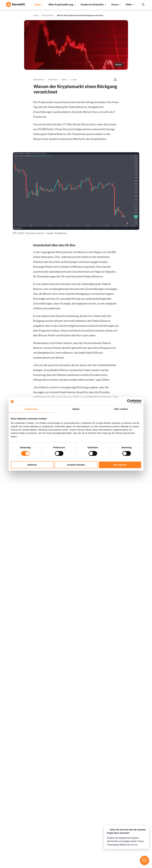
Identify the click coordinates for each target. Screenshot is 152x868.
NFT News (43, 827)
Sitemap (67, 863)
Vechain (105, 827)
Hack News (43, 832)
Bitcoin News (48, 15)
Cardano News (45, 797)
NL (7, 816)
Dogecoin (106, 807)
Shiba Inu (105, 817)
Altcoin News (44, 807)
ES (16, 816)
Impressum (138, 848)
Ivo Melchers (17, 523)
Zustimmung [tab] (31, 409)
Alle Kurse (106, 782)
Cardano (105, 802)
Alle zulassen (120, 465)
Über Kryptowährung (61, 4)
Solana (104, 812)
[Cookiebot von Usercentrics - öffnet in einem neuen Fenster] (128, 401)
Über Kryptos (76, 803)
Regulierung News (47, 822)
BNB (103, 837)
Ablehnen (32, 465)
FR (12, 816)
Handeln (73, 787)
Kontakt (137, 813)
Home (36, 15)
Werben (136, 782)
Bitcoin (104, 787)
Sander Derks (61, 523)
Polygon (105, 822)
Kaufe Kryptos (76, 782)
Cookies (136, 843)
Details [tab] (76, 409)
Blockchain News (46, 812)
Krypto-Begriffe (77, 813)
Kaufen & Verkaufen (92, 4)
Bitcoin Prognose (78, 833)
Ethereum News (45, 787)
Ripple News (44, 792)
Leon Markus (39, 80)
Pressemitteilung (46, 837)
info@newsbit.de (14, 789)
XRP (103, 797)
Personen (74, 808)
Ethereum (106, 792)
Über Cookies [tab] (121, 409)
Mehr (129, 4)
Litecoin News (45, 802)
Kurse (115, 4)
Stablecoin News (46, 817)
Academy (74, 818)
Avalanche (106, 832)
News (38, 4)
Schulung (74, 823)
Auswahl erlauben (76, 465)
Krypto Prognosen (78, 828)
